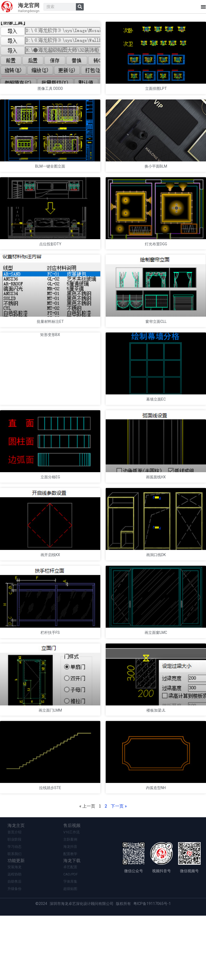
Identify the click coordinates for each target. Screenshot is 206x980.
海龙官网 (29, 5)
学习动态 (14, 910)
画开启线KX (50, 598)
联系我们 (14, 917)
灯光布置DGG (156, 263)
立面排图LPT (156, 95)
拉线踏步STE (50, 850)
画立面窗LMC (156, 682)
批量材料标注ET (50, 347)
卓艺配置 (70, 931)
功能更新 (17, 924)
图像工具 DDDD (50, 95)
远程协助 (14, 938)
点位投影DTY (50, 263)
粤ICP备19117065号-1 (152, 968)
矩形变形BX (50, 360)
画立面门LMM (50, 766)
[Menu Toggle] (203, 7)
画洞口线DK (156, 598)
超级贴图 (70, 953)
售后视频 (73, 888)
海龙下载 (73, 924)
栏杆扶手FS (50, 682)
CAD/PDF (71, 938)
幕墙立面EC (156, 431)
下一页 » (119, 868)
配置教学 (70, 917)
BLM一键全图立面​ (50, 179)
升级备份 (14, 953)
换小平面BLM (156, 179)
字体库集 (70, 946)
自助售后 (14, 946)
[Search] (80, 7)
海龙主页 (17, 888)
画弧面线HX (156, 515)
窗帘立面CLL (156, 347)
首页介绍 (14, 895)
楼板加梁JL (156, 766)
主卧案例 (70, 902)
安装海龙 (14, 931)
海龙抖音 (70, 910)
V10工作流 (71, 895)
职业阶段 (14, 902)
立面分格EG (50, 515)
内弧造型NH (156, 850)
